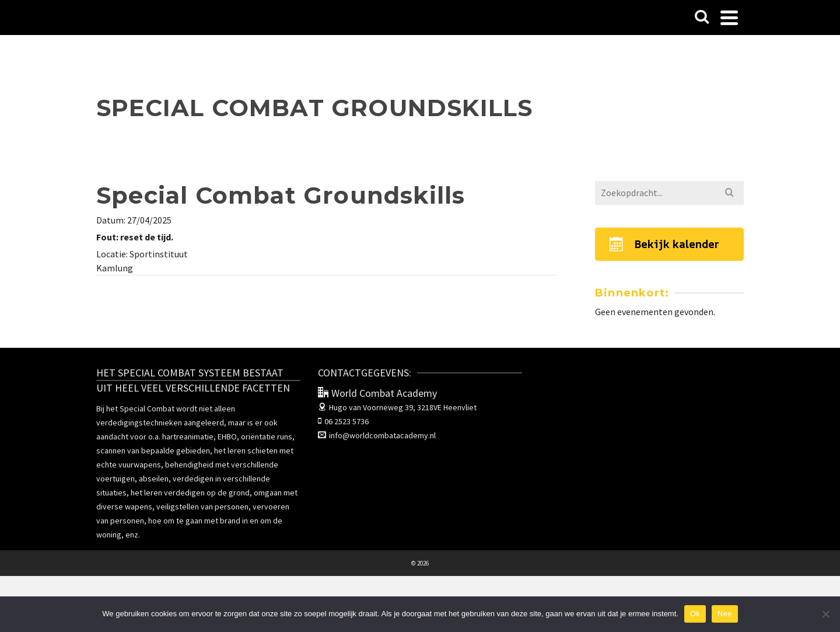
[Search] (702, 18)
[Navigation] (729, 18)
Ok (695, 614)
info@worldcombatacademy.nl (377, 435)
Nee (725, 614)
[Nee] (825, 614)
